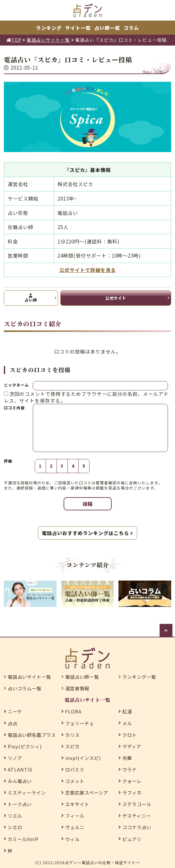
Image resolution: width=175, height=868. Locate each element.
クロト (130, 735)
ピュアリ (132, 839)
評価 (8, 461)
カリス (72, 735)
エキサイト (77, 804)
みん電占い (20, 781)
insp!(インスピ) (83, 758)
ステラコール (137, 804)
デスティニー (137, 816)
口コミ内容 (14, 408)
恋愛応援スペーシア (87, 793)
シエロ (15, 827)
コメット (75, 781)
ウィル (72, 839)
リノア (15, 758)
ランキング (49, 28)
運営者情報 (77, 688)
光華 (127, 758)
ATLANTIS (20, 770)
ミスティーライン (27, 793)
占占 (13, 723)
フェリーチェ (80, 723)
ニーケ (15, 711)
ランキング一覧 (139, 677)
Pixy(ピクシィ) (25, 746)
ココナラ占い (137, 827)
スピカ (72, 746)
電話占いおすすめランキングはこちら (87, 533)
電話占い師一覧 (82, 677)
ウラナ (130, 770)
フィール (75, 816)
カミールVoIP (23, 839)
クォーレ (132, 781)
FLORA (73, 711)
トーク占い (20, 804)
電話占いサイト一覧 (29, 677)
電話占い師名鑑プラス (32, 735)
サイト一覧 (78, 28)
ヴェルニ (75, 827)
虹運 (127, 711)
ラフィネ (132, 793)
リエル (15, 816)
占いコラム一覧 (25, 688)
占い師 (31, 298)
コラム (131, 28)
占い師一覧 (107, 28)
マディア (132, 746)
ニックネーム (16, 385)
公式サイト (116, 298)
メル (127, 723)
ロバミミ (75, 770)
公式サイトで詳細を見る (88, 270)
